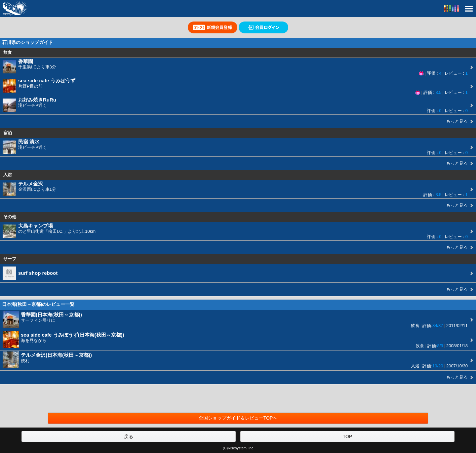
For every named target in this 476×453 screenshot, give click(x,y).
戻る (129, 436)
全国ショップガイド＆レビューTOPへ (238, 418)
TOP (348, 436)
